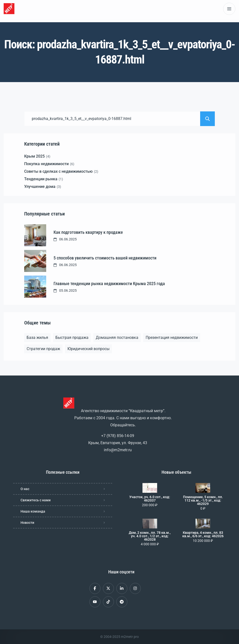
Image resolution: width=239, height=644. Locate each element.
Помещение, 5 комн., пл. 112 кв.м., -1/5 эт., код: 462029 (203, 500)
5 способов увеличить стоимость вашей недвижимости (105, 258)
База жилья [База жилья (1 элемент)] (37, 338)
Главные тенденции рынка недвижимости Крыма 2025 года (109, 284)
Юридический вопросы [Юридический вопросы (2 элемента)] (88, 349)
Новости (27, 523)
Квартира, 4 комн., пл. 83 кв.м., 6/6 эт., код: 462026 (203, 534)
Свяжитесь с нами (36, 500)
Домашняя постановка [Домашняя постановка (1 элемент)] (117, 338)
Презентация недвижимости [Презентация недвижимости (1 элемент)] (172, 338)
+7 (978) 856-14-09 (118, 436)
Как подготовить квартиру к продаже (88, 232)
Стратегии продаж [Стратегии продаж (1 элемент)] (43, 349)
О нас (25, 489)
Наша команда (33, 511)
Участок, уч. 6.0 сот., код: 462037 (150, 499)
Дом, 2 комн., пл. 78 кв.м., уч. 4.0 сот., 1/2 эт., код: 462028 (150, 536)
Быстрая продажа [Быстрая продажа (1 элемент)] (72, 338)
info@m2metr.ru (118, 450)
